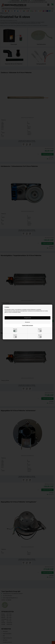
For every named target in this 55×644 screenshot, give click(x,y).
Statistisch (40, 336)
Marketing (40, 330)
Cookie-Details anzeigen (28, 325)
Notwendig (15, 330)
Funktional (15, 336)
